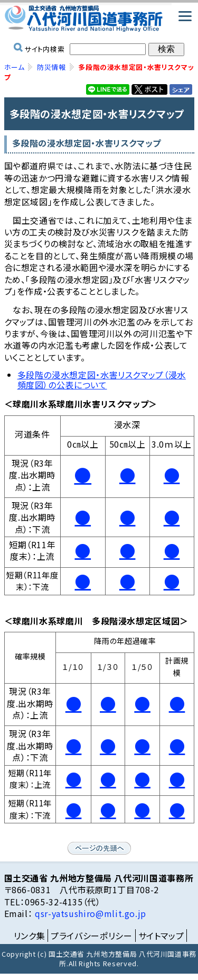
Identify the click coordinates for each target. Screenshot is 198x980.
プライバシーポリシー (91, 936)
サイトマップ (161, 936)
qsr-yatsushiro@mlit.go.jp (89, 913)
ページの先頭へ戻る (99, 848)
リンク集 (30, 936)
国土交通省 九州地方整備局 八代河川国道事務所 (99, 19)
